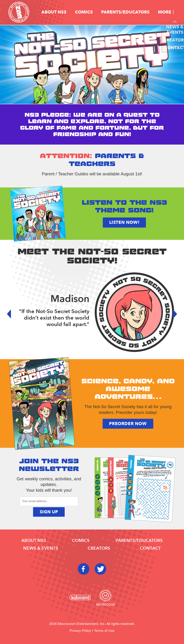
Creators (99, 548)
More (165, 12)
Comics (84, 12)
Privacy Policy (80, 631)
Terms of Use (104, 631)
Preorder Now (128, 424)
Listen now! (124, 222)
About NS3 (54, 12)
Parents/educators (125, 12)
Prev (12, 314)
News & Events (41, 548)
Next (172, 314)
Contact (150, 548)
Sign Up (49, 512)
